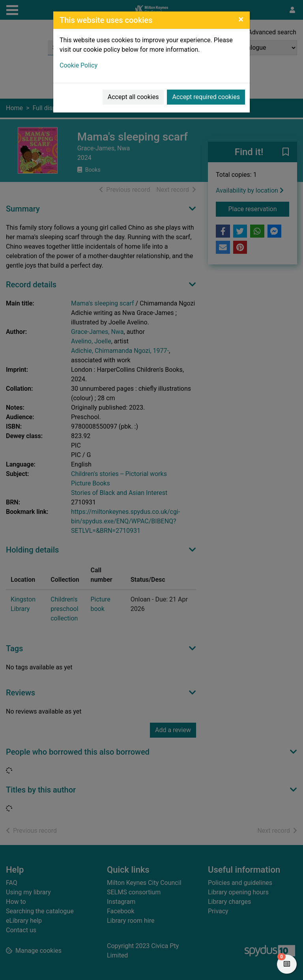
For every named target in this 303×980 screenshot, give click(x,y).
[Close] (241, 19)
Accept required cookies (206, 97)
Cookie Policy (79, 65)
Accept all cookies (133, 97)
